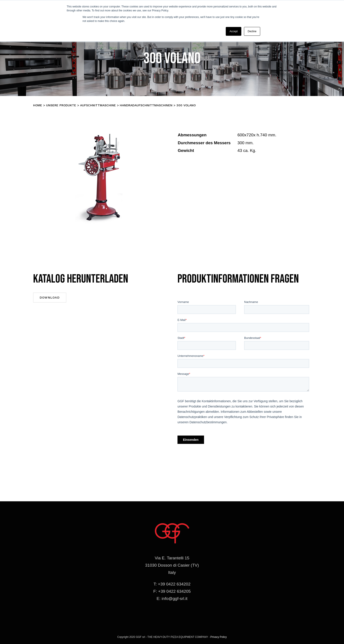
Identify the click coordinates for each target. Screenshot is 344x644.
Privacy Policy (219, 637)
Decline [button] (252, 31)
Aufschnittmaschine (98, 105)
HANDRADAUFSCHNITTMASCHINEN (146, 105)
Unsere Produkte (61, 105)
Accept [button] (234, 31)
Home (38, 105)
